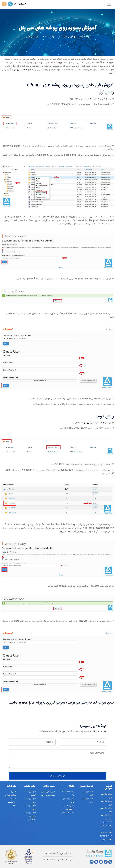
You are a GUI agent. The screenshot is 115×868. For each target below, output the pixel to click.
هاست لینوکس (93, 99)
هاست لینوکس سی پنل (94, 423)
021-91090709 (21, 4)
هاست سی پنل (20, 70)
